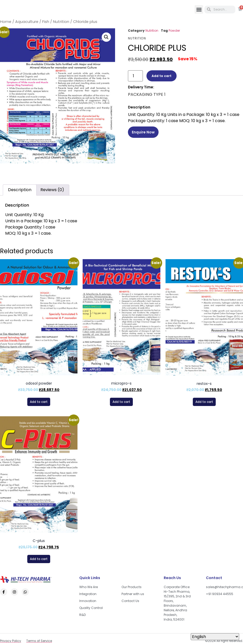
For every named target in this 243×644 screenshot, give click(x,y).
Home (6, 22)
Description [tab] (20, 190)
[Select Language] (215, 637)
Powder (174, 31)
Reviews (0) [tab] (52, 190)
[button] (199, 9)
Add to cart (162, 76)
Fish (46, 22)
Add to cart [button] (39, 402)
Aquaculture (27, 22)
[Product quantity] (135, 76)
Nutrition (61, 22)
